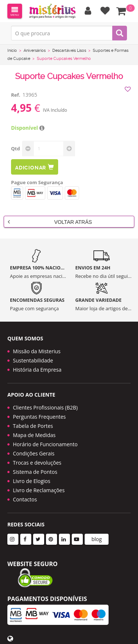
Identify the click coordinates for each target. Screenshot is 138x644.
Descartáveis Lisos (69, 51)
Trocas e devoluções (37, 463)
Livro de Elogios (32, 481)
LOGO (52, 11)
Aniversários (35, 51)
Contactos (25, 499)
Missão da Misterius (37, 351)
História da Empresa (37, 370)
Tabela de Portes (33, 426)
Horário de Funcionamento (45, 444)
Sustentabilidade (33, 360)
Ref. (16, 95)
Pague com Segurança (37, 182)
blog (96, 539)
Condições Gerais (34, 453)
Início (12, 51)
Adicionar (35, 167)
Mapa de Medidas (34, 435)
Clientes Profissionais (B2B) (45, 407)
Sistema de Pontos (35, 472)
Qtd (15, 149)
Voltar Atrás (50, 222)
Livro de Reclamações (39, 490)
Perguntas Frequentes (39, 417)
